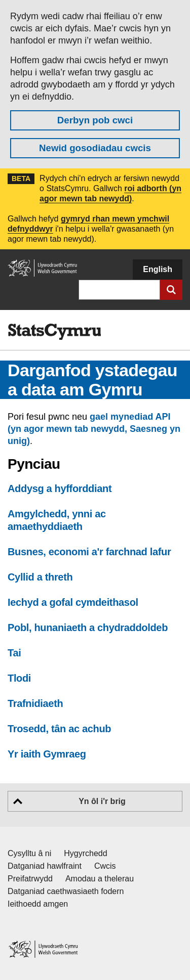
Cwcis (105, 866)
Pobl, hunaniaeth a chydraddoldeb (88, 628)
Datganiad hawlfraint (45, 866)
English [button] (158, 269)
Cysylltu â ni (29, 853)
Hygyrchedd (85, 853)
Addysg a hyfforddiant (60, 488)
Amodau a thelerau (100, 879)
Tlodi (19, 678)
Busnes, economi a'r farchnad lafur (89, 552)
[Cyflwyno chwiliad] (171, 290)
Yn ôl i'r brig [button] (102, 801)
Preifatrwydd (30, 879)
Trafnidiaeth (35, 703)
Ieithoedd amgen (38, 904)
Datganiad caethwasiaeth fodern (66, 891)
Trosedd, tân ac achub (59, 729)
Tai (14, 653)
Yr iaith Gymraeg (47, 754)
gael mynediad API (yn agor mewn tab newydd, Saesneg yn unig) (94, 429)
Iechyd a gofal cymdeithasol (73, 602)
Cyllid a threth (40, 577)
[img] (54, 332)
